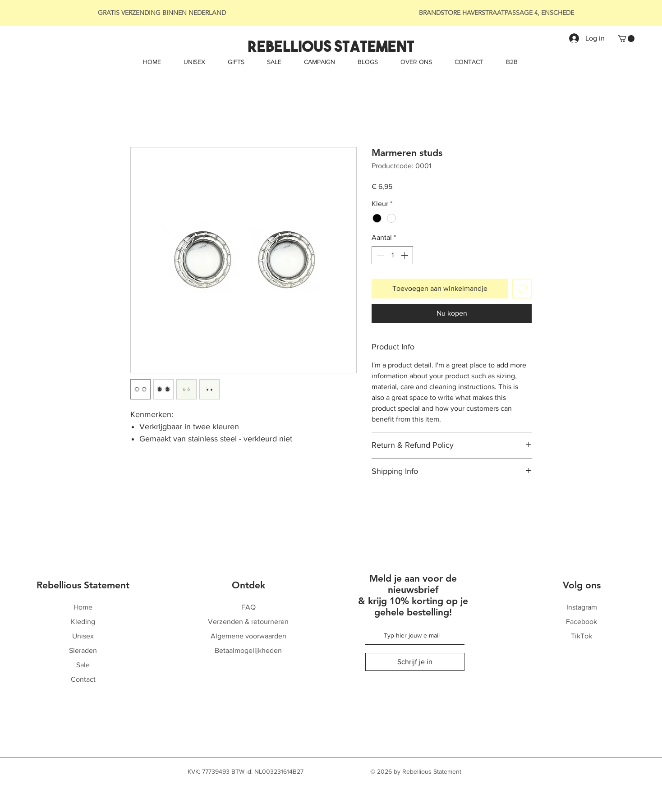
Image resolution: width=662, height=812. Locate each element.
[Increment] (405, 255)
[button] (626, 39)
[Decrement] (379, 255)
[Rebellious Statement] (331, 46)
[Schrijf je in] (415, 662)
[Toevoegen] (522, 289)
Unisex (83, 636)
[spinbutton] (392, 255)
